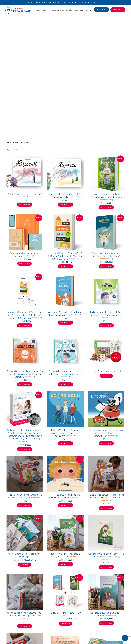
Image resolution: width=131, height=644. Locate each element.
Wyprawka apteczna (63, 10)
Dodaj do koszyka (25, 205)
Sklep (71, 10)
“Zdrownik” (46, 10)
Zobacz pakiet (106, 376)
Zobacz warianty (25, 264)
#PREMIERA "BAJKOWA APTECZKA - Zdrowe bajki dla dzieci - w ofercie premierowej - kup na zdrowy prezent (64, 2)
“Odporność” (53, 10)
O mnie (86, 10)
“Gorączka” (39, 10)
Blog (81, 10)
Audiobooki (76, 10)
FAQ (90, 10)
